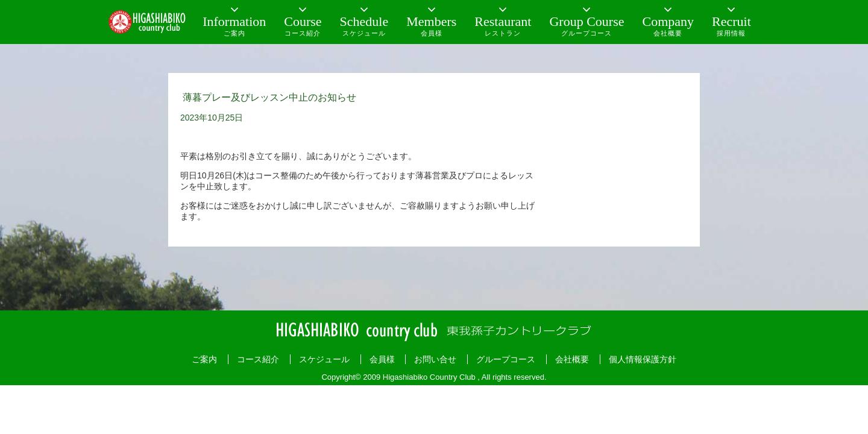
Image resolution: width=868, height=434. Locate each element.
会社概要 (572, 359)
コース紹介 (258, 359)
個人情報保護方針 (643, 359)
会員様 (382, 359)
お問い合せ (435, 359)
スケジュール (324, 359)
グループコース (506, 359)
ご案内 (204, 359)
